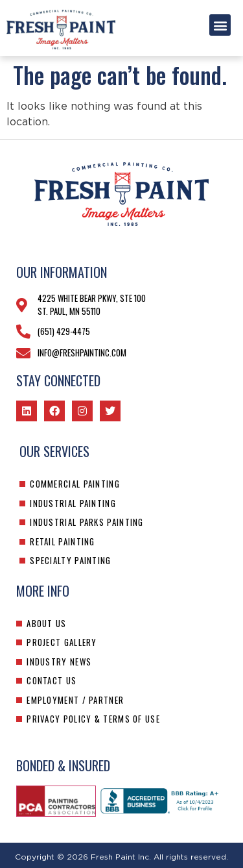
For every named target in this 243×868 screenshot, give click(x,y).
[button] (220, 25)
